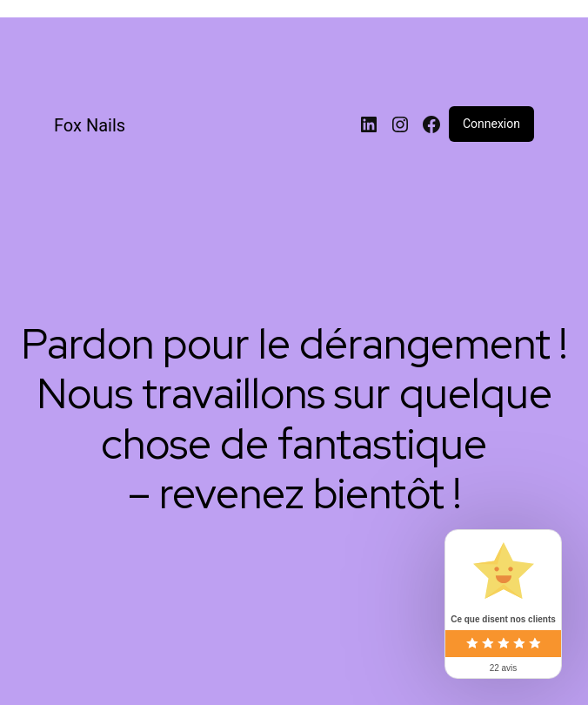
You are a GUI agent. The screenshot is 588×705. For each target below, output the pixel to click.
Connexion (491, 124)
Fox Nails (90, 125)
